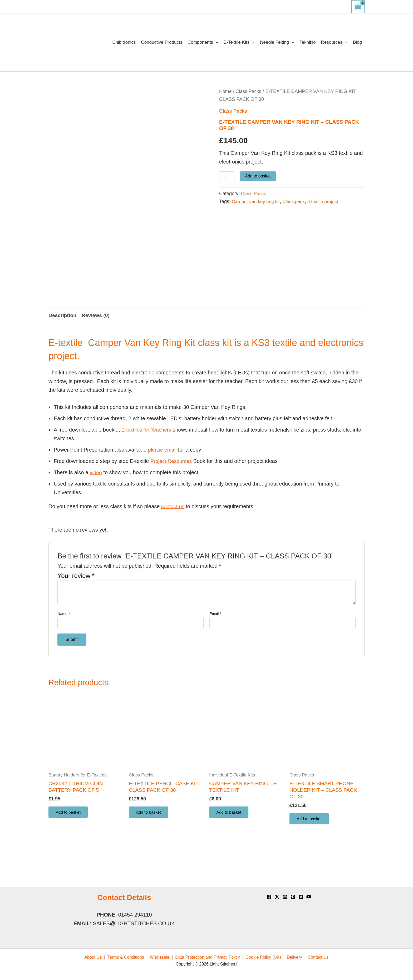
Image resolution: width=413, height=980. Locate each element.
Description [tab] (63, 339)
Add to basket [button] (69, 837)
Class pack (296, 201)
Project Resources (172, 485)
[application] (216, 42)
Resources (334, 42)
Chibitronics (124, 42)
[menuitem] (95, 957)
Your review (76, 600)
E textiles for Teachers (147, 454)
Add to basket (258, 176)
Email (215, 638)
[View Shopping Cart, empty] (358, 7)
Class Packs (249, 91)
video (96, 496)
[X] (277, 897)
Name (64, 638)
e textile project (326, 201)
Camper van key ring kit (257, 201)
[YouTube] (309, 897)
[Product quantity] (227, 177)
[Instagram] (285, 897)
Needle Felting (277, 42)
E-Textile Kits (239, 42)
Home (226, 91)
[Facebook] (269, 897)
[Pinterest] (293, 897)
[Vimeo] (301, 897)
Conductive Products (162, 42)
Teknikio (308, 42)
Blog (357, 42)
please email (163, 474)
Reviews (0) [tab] (97, 339)
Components (203, 42)
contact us (173, 530)
